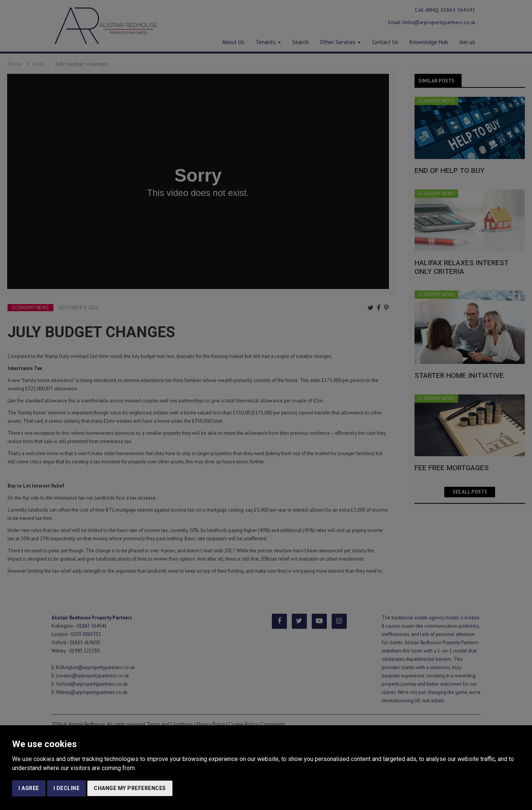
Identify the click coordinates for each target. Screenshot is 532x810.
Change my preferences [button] (130, 788)
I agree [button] (29, 788)
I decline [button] (67, 788)
